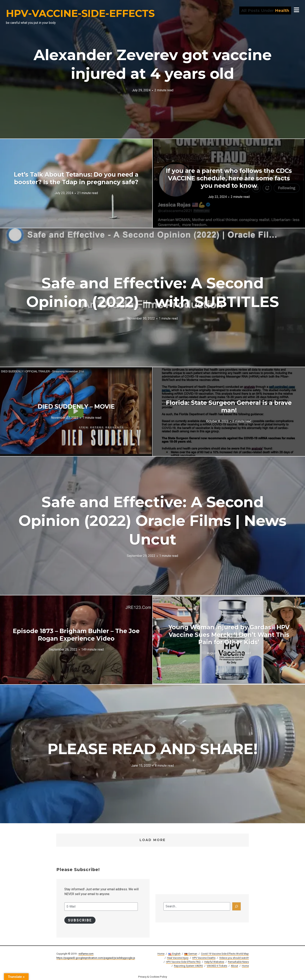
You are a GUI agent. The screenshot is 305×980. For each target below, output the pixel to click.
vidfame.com (86, 954)
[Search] (236, 906)
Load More (153, 840)
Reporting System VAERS (188, 966)
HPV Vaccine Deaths (204, 958)
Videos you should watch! (234, 958)
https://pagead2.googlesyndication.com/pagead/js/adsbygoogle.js (96, 958)
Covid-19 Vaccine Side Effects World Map (225, 954)
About (235, 966)
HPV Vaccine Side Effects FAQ (183, 962)
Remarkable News (238, 962)
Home (161, 954)
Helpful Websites (214, 962)
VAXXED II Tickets (217, 966)
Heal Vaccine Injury (178, 958)
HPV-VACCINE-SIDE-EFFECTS (80, 13)
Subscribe (80, 920)
